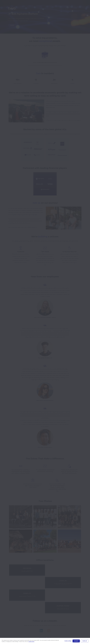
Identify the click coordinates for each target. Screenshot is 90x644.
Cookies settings (68, 641)
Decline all (85, 641)
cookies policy (31, 642)
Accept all (76, 641)
